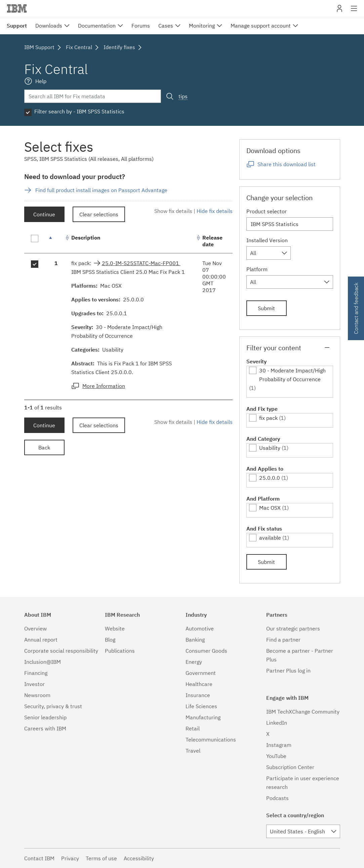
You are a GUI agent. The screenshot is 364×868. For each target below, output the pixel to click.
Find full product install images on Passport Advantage (101, 190)
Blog (110, 640)
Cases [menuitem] (166, 26)
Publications (120, 651)
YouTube (276, 756)
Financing (36, 673)
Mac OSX (270, 508)
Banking (195, 640)
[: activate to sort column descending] (56, 241)
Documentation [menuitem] (97, 26)
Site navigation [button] (354, 12)
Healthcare (199, 684)
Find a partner (283, 640)
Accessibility (139, 858)
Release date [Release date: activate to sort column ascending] (212, 241)
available (270, 538)
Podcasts (277, 798)
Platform (257, 269)
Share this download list (287, 164)
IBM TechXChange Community (303, 712)
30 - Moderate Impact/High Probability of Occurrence (292, 375)
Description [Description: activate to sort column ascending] (86, 238)
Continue (44, 214)
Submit (266, 308)
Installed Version (267, 240)
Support (17, 26)
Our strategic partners (293, 628)
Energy (194, 662)
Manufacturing (203, 717)
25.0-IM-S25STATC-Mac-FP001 (141, 263)
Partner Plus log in (288, 671)
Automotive (200, 628)
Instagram (279, 745)
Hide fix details (215, 211)
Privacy (70, 858)
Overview (35, 628)
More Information (104, 386)
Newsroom (37, 695)
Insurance (198, 695)
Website (115, 628)
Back (44, 447)
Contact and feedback (356, 308)
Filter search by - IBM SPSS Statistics (79, 111)
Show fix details (173, 211)
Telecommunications (211, 739)
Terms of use (101, 858)
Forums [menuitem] (141, 26)
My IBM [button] (339, 11)
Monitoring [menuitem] (202, 26)
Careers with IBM (45, 728)
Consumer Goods (206, 651)
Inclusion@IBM (43, 662)
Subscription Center (290, 767)
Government (201, 673)
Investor (34, 684)
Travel (193, 751)
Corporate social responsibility (61, 651)
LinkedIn (277, 723)
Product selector (267, 211)
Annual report (41, 640)
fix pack (268, 418)
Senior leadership (45, 717)
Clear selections (99, 214)
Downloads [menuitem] (49, 26)
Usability (270, 448)
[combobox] (269, 253)
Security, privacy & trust (53, 706)
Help (41, 81)
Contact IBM (39, 858)
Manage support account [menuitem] (261, 26)
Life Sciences (201, 706)
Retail (193, 728)
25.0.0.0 (270, 478)
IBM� (17, 8)
